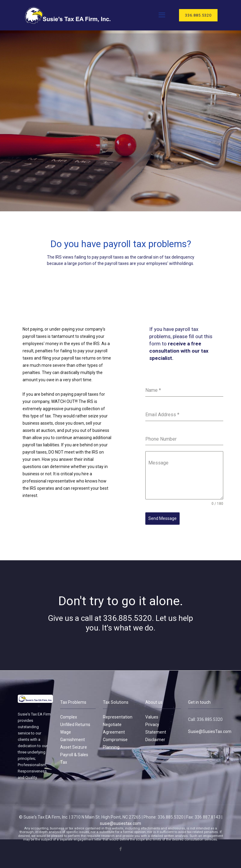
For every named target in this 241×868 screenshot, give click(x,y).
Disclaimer (155, 737)
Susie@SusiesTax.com (210, 729)
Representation (118, 715)
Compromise (115, 737)
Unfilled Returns (75, 722)
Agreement (114, 730)
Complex (69, 715)
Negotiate (112, 722)
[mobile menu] (162, 15)
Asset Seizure (74, 745)
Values (152, 715)
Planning (111, 745)
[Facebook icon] (120, 847)
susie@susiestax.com (120, 821)
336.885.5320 (198, 15)
